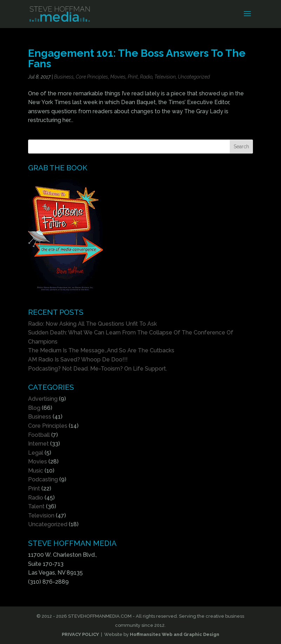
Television (165, 77)
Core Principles (92, 77)
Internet (38, 444)
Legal (36, 453)
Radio (146, 77)
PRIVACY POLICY (80, 634)
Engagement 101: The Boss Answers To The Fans (137, 58)
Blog (34, 408)
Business (64, 77)
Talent (36, 506)
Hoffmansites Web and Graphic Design (175, 634)
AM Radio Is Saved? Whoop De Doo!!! (78, 360)
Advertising (43, 399)
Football (39, 435)
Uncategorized (194, 77)
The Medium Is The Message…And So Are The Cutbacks (101, 350)
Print (133, 77)
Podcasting (43, 479)
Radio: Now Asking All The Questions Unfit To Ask (92, 324)
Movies (118, 77)
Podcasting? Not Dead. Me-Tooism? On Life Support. (98, 369)
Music (36, 471)
